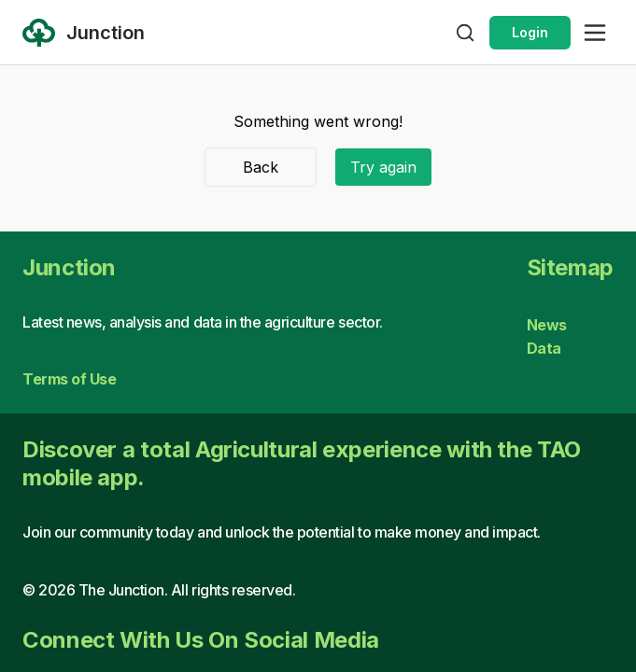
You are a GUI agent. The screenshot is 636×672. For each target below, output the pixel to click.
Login (530, 32)
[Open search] (465, 33)
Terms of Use (69, 379)
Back (261, 167)
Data (544, 348)
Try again (383, 167)
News (547, 325)
